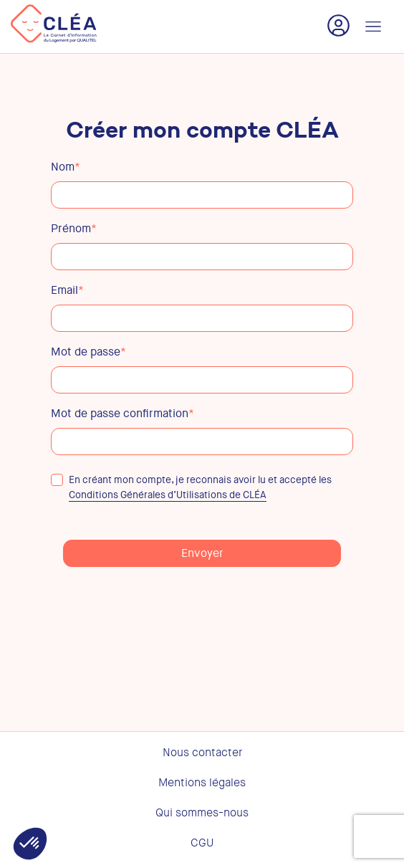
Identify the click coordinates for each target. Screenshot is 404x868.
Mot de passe (88, 352)
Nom (66, 167)
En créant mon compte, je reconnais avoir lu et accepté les (191, 488)
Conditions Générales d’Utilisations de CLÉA (168, 495)
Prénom (74, 229)
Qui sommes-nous (202, 813)
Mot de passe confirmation (122, 414)
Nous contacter (202, 753)
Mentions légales (202, 783)
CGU (202, 843)
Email (67, 290)
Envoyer (202, 553)
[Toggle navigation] (373, 27)
